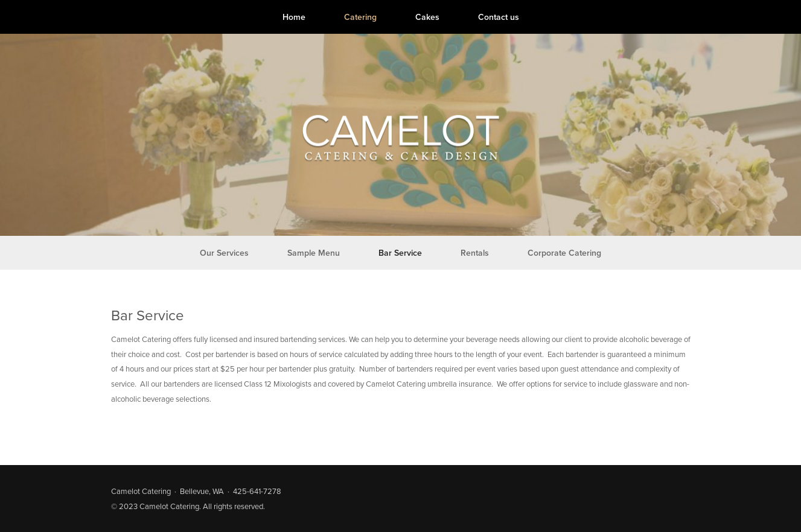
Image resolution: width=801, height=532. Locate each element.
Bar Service (400, 253)
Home (294, 17)
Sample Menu (314, 253)
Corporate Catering (564, 253)
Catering (360, 17)
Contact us (499, 17)
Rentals (475, 253)
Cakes (427, 17)
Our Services (224, 253)
